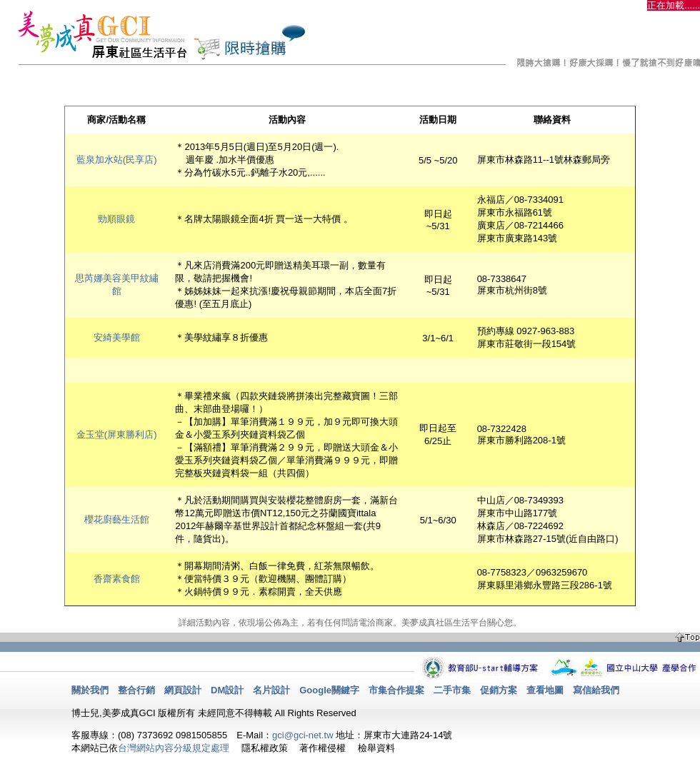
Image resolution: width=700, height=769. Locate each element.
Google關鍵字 (329, 690)
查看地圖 (545, 690)
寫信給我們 (596, 690)
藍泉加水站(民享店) (117, 160)
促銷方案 (499, 690)
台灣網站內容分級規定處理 (174, 748)
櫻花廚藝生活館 (117, 519)
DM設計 (227, 690)
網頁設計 (183, 690)
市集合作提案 (396, 690)
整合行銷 (136, 690)
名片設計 (271, 690)
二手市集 (452, 690)
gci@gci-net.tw (302, 735)
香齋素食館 (117, 579)
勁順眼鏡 (116, 219)
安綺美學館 (117, 337)
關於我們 (90, 690)
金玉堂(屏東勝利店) (117, 434)
